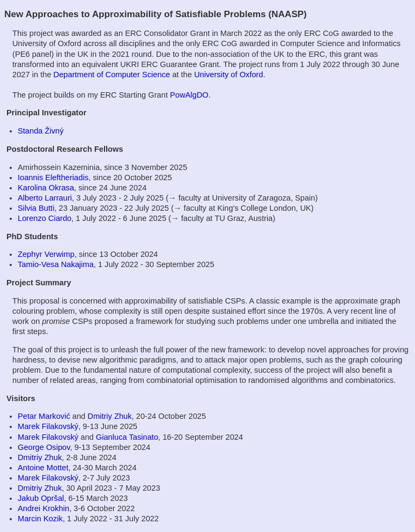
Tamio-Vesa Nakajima (56, 264)
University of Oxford (229, 75)
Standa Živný (41, 131)
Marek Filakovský (48, 426)
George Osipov (44, 447)
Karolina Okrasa (46, 188)
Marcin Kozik (40, 519)
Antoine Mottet (43, 468)
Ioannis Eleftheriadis (53, 178)
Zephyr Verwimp (46, 254)
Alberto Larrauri (45, 198)
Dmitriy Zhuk (109, 416)
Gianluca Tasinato (127, 437)
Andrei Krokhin (43, 508)
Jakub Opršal (41, 498)
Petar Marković (44, 416)
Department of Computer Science (112, 75)
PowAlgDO (189, 95)
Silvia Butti (36, 208)
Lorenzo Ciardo (45, 218)
